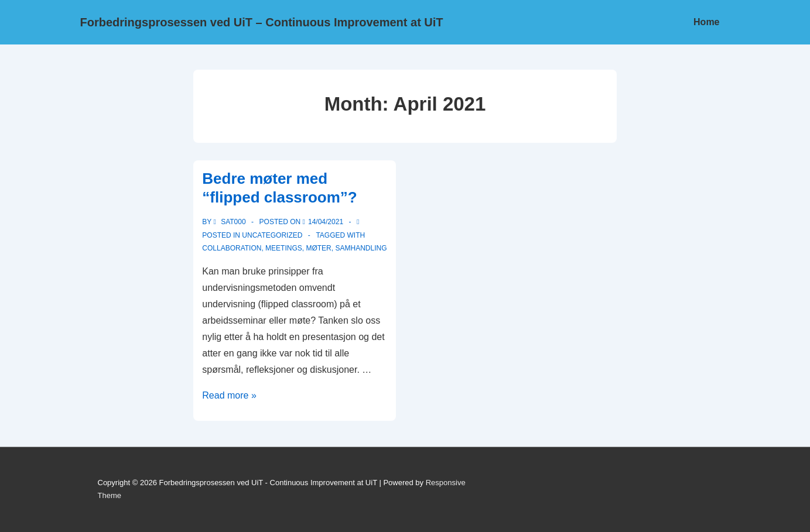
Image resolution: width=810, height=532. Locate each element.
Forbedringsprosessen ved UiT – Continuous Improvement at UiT (262, 22)
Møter (318, 248)
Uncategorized (272, 235)
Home (706, 22)
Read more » (229, 395)
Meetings (284, 248)
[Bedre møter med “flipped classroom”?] (326, 222)
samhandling (361, 248)
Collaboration (232, 248)
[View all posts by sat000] (230, 222)
